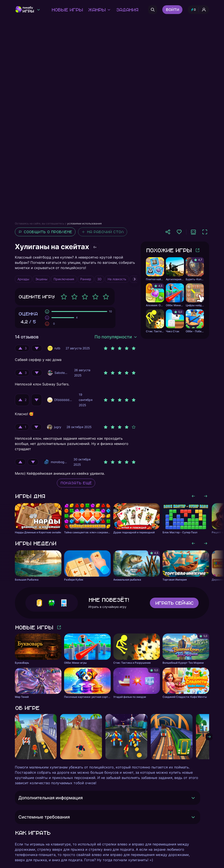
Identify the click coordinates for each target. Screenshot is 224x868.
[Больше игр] (198, 250)
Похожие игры (169, 250)
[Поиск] (153, 10)
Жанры (99, 10)
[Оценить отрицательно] (37, 348)
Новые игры (67, 10)
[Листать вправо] (206, 496)
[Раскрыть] (193, 798)
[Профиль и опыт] (198, 10)
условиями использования (84, 223)
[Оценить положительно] (22, 348)
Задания (127, 10)
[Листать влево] (193, 496)
